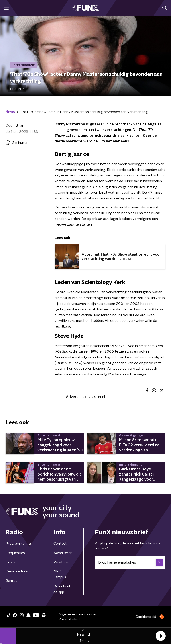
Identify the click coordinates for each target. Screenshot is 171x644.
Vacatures (62, 562)
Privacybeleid (69, 619)
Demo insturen (18, 571)
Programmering (18, 544)
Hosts (11, 562)
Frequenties (15, 553)
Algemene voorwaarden (78, 614)
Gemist (11, 581)
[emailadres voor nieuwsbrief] (130, 562)
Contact (60, 544)
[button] (161, 636)
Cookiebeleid (146, 617)
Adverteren (63, 553)
